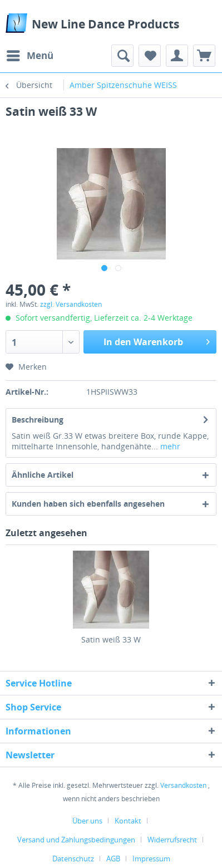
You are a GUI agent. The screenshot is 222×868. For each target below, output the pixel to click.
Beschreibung (38, 420)
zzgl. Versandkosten (71, 304)
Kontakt (128, 821)
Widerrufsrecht (172, 840)
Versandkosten (183, 785)
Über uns (87, 821)
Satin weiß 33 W (111, 639)
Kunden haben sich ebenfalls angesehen (88, 504)
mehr (169, 446)
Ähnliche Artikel (43, 475)
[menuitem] (29, 56)
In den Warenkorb (157, 340)
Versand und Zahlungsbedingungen (76, 840)
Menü (30, 54)
